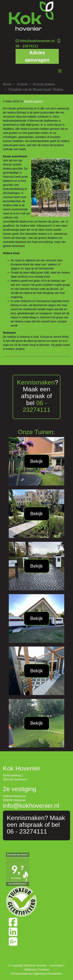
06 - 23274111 (27, 46)
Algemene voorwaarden (48, 974)
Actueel (22, 84)
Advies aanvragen (37, 56)
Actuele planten (44, 84)
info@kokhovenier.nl (37, 41)
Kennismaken (36, 382)
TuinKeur (44, 970)
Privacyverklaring (21, 974)
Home (7, 84)
